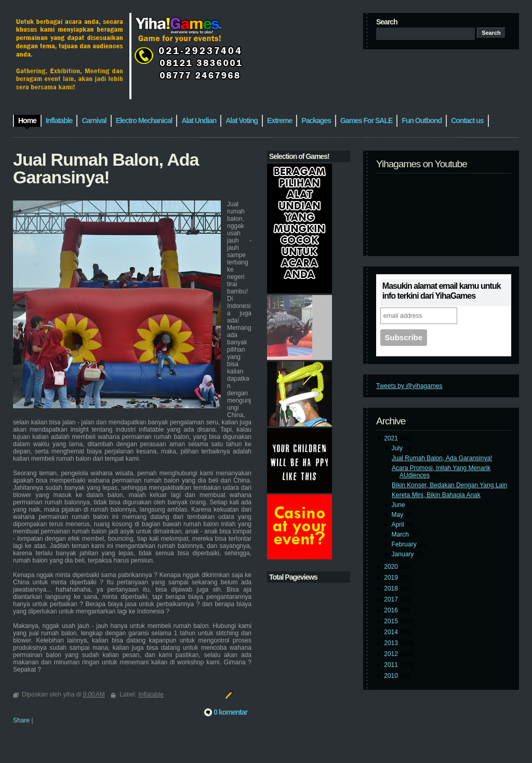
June (399, 505)
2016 (392, 610)
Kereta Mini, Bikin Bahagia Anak (436, 495)
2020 (392, 567)
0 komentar (230, 712)
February (405, 544)
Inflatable (151, 694)
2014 (392, 632)
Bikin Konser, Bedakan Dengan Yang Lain (449, 485)
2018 (392, 588)
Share (21, 720)
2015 (392, 621)
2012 (392, 654)
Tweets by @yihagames (409, 386)
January (404, 554)
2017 (392, 599)
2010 (392, 676)
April (399, 525)
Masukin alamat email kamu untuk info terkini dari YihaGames (442, 291)
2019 (392, 578)
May (398, 515)
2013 (392, 643)
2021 (392, 438)
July (398, 448)
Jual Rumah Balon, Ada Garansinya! (442, 458)
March (401, 534)
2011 (392, 665)
